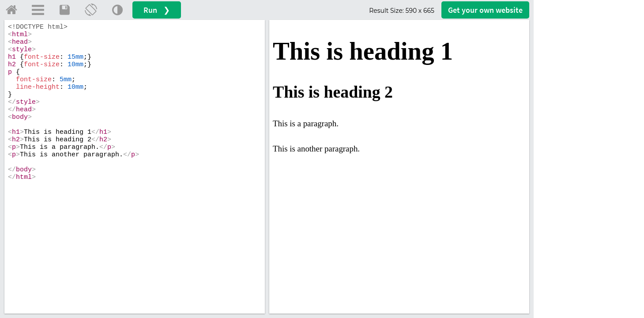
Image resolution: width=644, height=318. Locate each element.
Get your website (485, 10)
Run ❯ (157, 10)
